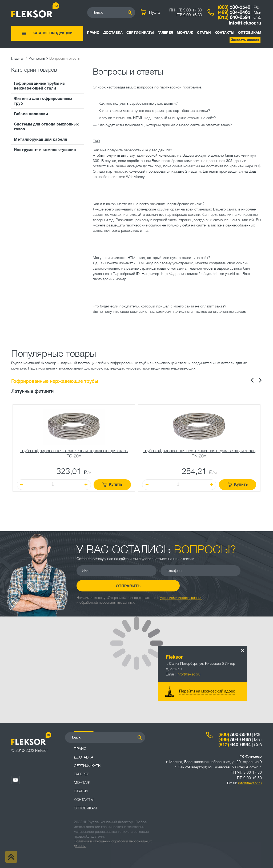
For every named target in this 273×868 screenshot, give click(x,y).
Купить (112, 484)
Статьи (204, 33)
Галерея (165, 33)
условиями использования (181, 597)
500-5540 (234, 7)
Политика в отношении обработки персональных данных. (113, 844)
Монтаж (185, 33)
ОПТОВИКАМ (250, 33)
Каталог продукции (53, 33)
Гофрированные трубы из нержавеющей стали (39, 86)
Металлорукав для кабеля (41, 139)
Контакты (224, 33)
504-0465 (234, 12)
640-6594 (234, 17)
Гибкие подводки (31, 114)
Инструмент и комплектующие (45, 150)
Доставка (113, 33)
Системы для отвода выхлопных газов (46, 127)
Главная (18, 58)
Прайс (93, 33)
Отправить (117, 586)
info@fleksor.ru (245, 23)
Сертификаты (140, 33)
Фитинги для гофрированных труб (43, 101)
